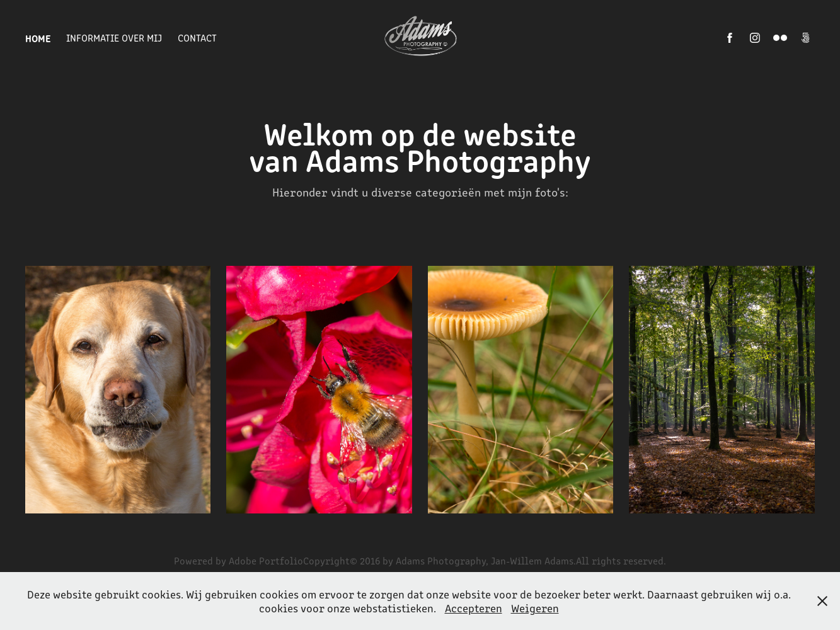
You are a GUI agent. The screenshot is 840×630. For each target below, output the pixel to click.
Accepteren (474, 608)
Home (38, 38)
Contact (197, 37)
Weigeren (535, 608)
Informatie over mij (114, 37)
